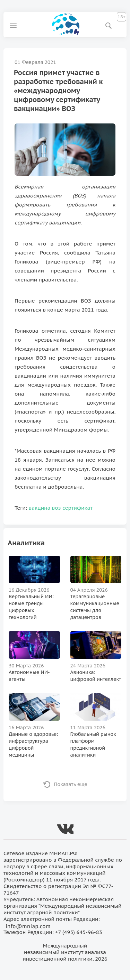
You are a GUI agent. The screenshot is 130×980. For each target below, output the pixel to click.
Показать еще (71, 784)
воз (57, 508)
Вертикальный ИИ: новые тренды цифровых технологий (31, 607)
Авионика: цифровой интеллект (96, 676)
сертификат (77, 508)
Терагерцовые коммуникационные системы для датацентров (95, 607)
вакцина (40, 508)
